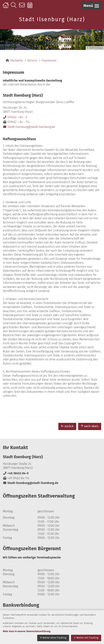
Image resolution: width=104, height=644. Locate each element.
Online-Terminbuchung (31, 7)
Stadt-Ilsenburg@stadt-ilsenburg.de (29, 127)
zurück (67, 426)
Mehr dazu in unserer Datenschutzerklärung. (27, 631)
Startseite (6, 7)
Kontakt (23, 7)
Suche (14, 7)
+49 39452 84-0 (16, 473)
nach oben (90, 426)
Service (32, 60)
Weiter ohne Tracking (53, 638)
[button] (91, 6)
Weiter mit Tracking (86, 638)
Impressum (49, 60)
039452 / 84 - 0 (15, 117)
